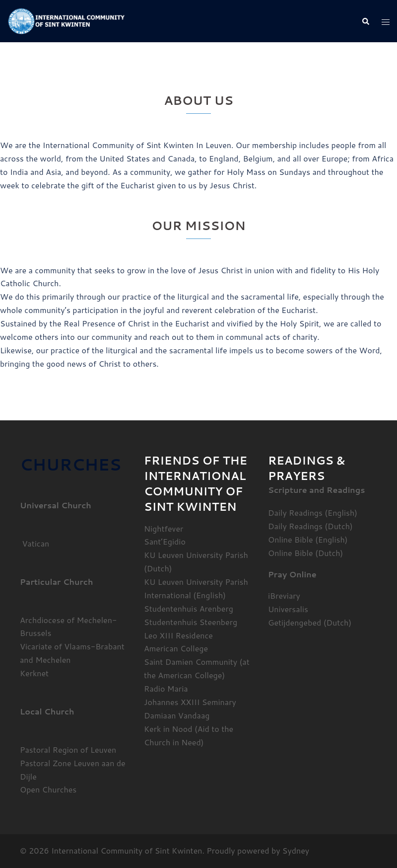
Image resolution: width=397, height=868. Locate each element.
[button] (365, 21)
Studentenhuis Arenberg (189, 608)
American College (176, 648)
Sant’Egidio (165, 541)
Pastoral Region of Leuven (68, 750)
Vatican (34, 543)
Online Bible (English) (308, 539)
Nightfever (164, 528)
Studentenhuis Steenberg (191, 622)
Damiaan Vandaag (177, 715)
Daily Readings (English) (313, 513)
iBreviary (284, 595)
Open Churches (48, 789)
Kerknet (34, 673)
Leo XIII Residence (178, 635)
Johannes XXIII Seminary (190, 702)
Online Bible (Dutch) (305, 553)
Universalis (288, 609)
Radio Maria (166, 688)
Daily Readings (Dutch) (310, 526)
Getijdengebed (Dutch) (310, 622)
